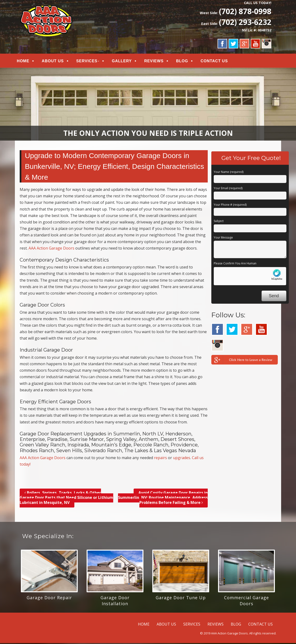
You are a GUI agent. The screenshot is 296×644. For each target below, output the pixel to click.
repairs (160, 459)
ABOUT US (56, 61)
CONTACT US (218, 61)
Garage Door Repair (49, 598)
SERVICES (90, 61)
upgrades (182, 459)
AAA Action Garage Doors (51, 249)
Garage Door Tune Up (181, 598)
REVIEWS (157, 61)
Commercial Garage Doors (246, 601)
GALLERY (125, 61)
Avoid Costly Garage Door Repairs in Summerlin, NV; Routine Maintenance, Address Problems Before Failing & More (163, 499)
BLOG (185, 61)
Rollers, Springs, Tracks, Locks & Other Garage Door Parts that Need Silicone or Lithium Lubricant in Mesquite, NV (66, 499)
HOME (26, 61)
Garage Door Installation (115, 601)
